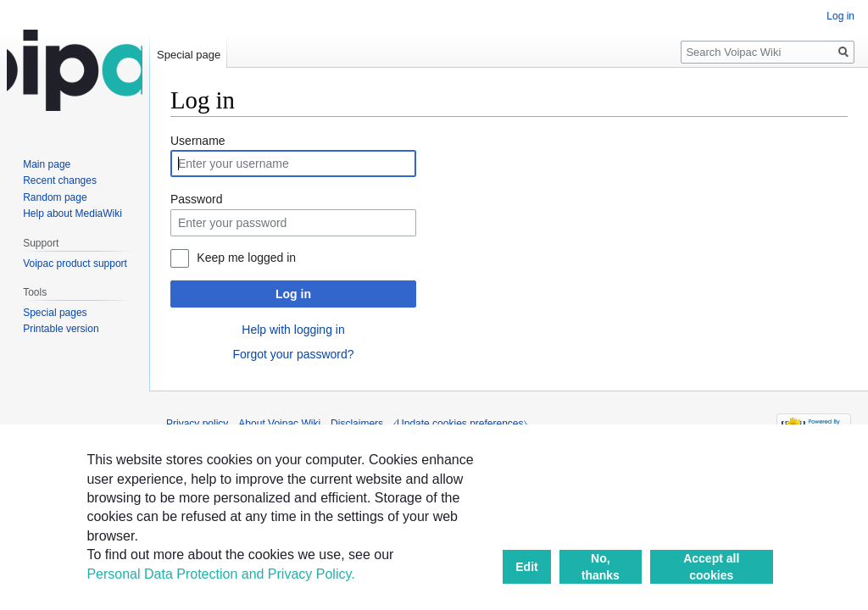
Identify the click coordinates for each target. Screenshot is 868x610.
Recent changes (60, 180)
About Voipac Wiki (279, 424)
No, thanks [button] (601, 567)
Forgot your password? (293, 354)
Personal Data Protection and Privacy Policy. (220, 574)
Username (198, 141)
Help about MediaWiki (72, 213)
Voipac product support (75, 263)
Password (196, 199)
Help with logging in (293, 330)
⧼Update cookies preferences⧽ (460, 424)
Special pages (55, 313)
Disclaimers (357, 424)
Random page (55, 197)
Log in (293, 294)
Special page (189, 55)
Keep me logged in (246, 258)
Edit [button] (526, 567)
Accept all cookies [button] (711, 567)
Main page (47, 164)
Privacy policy (197, 424)
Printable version (61, 329)
